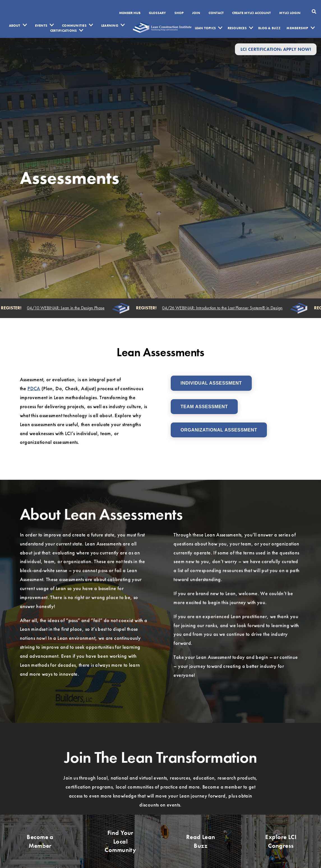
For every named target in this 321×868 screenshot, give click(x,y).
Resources (237, 28)
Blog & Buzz (269, 28)
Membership (297, 28)
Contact (216, 13)
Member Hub (130, 13)
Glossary (157, 13)
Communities (74, 26)
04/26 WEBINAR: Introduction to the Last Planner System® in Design (223, 308)
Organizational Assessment (219, 430)
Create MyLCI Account (251, 13)
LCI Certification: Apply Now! (276, 49)
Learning (110, 26)
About (15, 26)
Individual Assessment (211, 383)
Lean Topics (205, 28)
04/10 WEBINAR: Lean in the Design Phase (67, 308)
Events (41, 26)
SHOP (179, 13)
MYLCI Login (290, 13)
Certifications (63, 31)
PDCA (34, 388)
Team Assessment (204, 407)
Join (196, 13)
